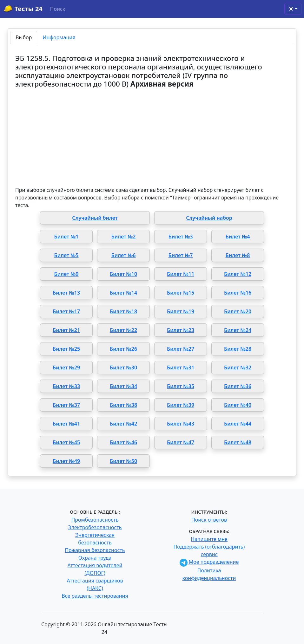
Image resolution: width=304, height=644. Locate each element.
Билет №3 (181, 237)
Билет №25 (66, 349)
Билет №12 (238, 274)
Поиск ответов (209, 520)
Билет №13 (66, 293)
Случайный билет (95, 218)
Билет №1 (66, 237)
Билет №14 (123, 293)
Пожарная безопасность (95, 550)
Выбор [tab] (24, 37)
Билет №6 (124, 255)
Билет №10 (123, 274)
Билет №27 (181, 349)
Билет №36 (238, 386)
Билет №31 (181, 368)
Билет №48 (238, 442)
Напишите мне (209, 539)
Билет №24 (238, 330)
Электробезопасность (95, 527)
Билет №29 (66, 368)
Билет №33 (66, 386)
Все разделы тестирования (95, 596)
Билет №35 (181, 386)
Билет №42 (123, 424)
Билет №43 (181, 424)
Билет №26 (123, 349)
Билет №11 (181, 274)
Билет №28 (238, 349)
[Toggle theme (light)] (293, 9)
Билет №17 (66, 311)
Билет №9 (66, 274)
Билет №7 (181, 255)
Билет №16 (238, 293)
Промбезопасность (95, 520)
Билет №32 (238, 368)
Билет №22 (123, 330)
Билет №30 (123, 368)
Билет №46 (123, 442)
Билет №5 (66, 255)
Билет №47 (181, 442)
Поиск (58, 9)
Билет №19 (181, 311)
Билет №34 (123, 386)
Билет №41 (66, 424)
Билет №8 (238, 255)
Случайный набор (209, 218)
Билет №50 (123, 461)
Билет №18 (123, 311)
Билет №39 (181, 405)
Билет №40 (238, 405)
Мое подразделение (209, 562)
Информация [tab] (59, 37)
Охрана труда (95, 558)
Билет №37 (66, 405)
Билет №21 (66, 330)
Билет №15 (181, 293)
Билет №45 (66, 442)
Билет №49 (66, 461)
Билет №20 (238, 311)
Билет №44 (238, 424)
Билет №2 (124, 237)
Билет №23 (181, 330)
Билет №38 (123, 405)
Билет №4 (238, 237)
